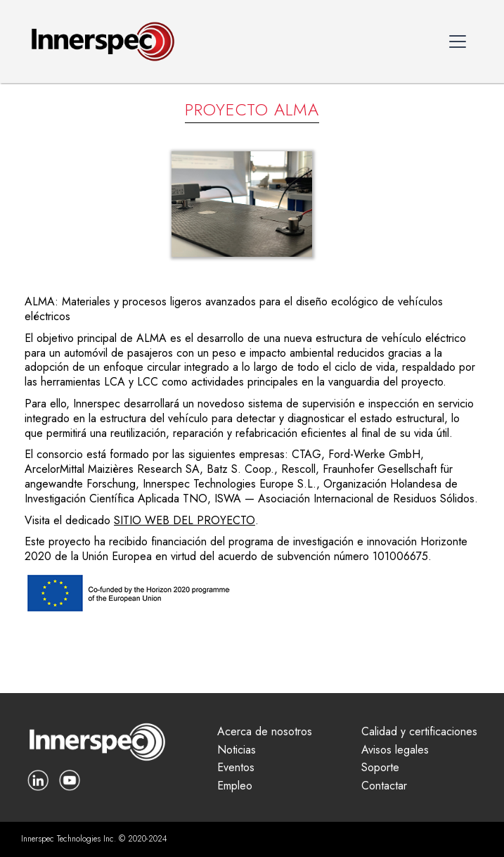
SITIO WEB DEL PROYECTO (185, 520)
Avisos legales (395, 750)
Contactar (384, 786)
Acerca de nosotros (265, 732)
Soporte (380, 768)
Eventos (236, 768)
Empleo (235, 786)
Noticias (237, 750)
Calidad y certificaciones (419, 732)
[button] (458, 42)
